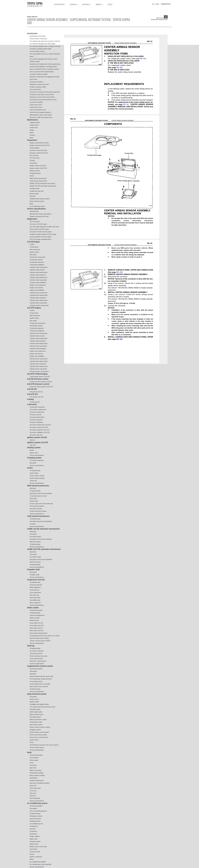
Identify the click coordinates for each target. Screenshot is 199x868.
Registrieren (166, 4)
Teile (110, 4)
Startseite (59, 4)
